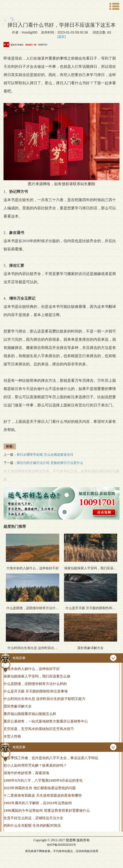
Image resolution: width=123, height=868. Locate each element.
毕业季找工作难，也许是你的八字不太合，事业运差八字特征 (51, 758)
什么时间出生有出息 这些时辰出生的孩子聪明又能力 (44, 699)
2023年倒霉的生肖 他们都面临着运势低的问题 (40, 788)
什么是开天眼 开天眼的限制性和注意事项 (36, 691)
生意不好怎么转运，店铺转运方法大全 (33, 818)
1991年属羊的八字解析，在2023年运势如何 (38, 803)
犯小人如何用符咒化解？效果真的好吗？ (35, 765)
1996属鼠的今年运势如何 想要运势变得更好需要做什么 (47, 810)
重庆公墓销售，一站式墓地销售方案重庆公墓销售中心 (46, 721)
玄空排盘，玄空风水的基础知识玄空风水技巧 (39, 729)
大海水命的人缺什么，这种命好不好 (32, 669)
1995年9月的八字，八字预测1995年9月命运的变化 (43, 780)
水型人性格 (12, 736)
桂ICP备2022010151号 (61, 845)
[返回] (61, 37)
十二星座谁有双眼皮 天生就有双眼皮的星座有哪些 (43, 795)
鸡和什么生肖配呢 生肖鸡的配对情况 (32, 825)
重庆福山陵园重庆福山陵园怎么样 (30, 714)
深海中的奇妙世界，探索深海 (26, 773)
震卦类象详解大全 (18, 706)
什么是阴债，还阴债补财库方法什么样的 (35, 684)
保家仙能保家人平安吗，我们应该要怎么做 (37, 676)
